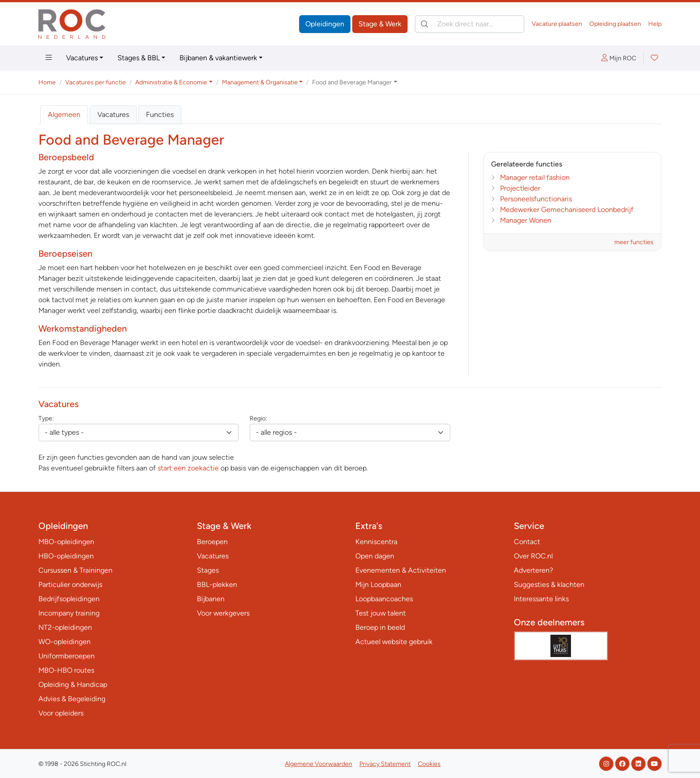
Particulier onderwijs (70, 585)
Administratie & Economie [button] (171, 82)
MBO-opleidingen (66, 542)
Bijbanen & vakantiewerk (218, 58)
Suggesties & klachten (549, 585)
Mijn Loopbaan (378, 585)
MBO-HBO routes (66, 670)
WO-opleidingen (65, 642)
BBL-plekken (217, 585)
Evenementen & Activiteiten (401, 570)
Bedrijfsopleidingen (69, 599)
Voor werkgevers (223, 613)
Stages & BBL (139, 58)
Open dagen (375, 556)
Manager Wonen (526, 220)
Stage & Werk (380, 24)
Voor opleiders (61, 713)
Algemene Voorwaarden (319, 764)
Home (47, 82)
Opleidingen (325, 24)
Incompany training (69, 613)
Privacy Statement (385, 764)
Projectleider (520, 188)
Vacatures (82, 58)
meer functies (634, 242)
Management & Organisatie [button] (260, 82)
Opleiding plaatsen (615, 24)
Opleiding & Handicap (73, 684)
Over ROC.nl (533, 556)
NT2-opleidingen (65, 627)
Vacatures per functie (96, 82)
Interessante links (541, 599)
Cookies (429, 764)
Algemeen (64, 114)
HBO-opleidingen (66, 556)
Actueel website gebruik (394, 642)
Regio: (258, 418)
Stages (208, 570)
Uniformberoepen (67, 656)
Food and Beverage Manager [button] (352, 82)
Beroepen (212, 542)
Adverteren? (533, 570)
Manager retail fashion (535, 177)
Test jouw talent (381, 613)
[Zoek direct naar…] (470, 24)
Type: (46, 418)
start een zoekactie (188, 468)
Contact (527, 542)
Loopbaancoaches (384, 599)
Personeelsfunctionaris (536, 199)
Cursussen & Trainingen (75, 570)
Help (655, 24)
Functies (160, 114)
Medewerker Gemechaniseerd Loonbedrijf (567, 210)
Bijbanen (211, 599)
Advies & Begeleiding (72, 699)
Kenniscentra (376, 542)
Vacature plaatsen (557, 24)
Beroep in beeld (380, 627)
